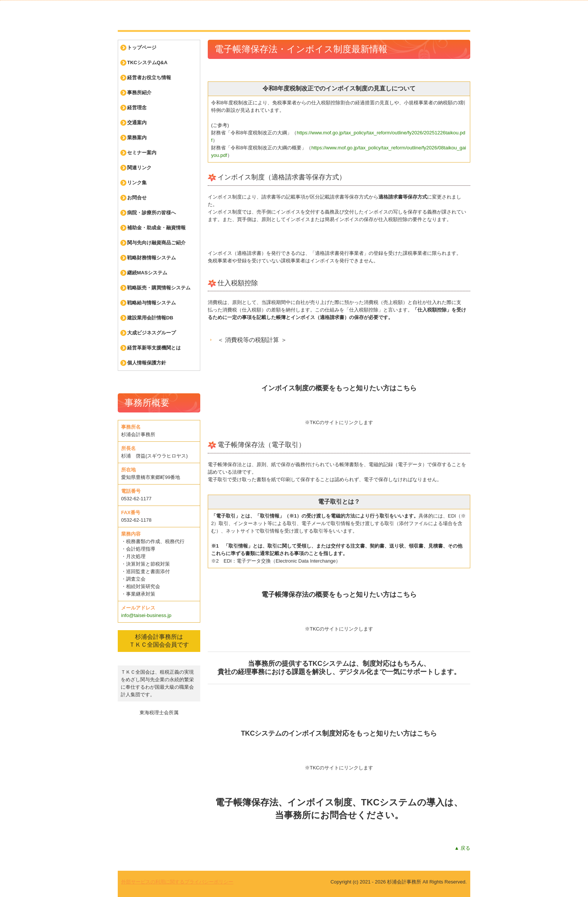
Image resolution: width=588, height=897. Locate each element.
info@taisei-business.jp (146, 615)
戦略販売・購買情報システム (159, 288)
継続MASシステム (147, 273)
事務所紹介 (139, 93)
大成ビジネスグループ (151, 333)
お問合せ (137, 198)
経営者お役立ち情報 (149, 78)
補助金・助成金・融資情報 (156, 228)
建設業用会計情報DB (150, 318)
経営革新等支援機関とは (154, 348)
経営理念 (137, 108)
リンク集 (137, 183)
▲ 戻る (462, 848)
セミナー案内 (142, 153)
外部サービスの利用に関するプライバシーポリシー (177, 882)
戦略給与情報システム (151, 303)
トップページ (142, 47)
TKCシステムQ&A (147, 62)
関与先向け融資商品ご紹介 (156, 243)
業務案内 (137, 138)
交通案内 (137, 123)
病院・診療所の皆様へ (151, 213)
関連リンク (139, 168)
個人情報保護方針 (147, 363)
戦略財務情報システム (151, 258)
